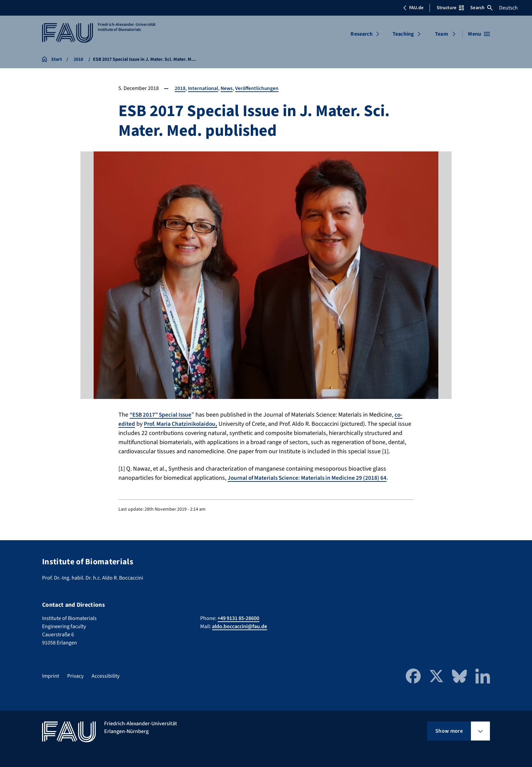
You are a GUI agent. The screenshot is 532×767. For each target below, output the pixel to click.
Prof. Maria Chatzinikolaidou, (182, 424)
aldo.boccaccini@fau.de (240, 626)
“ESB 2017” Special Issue (162, 415)
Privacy (75, 676)
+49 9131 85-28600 (238, 618)
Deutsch (508, 8)
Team (442, 34)
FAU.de (413, 8)
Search (481, 8)
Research (361, 34)
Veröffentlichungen (259, 88)
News (228, 88)
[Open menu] (479, 34)
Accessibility (106, 676)
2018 (180, 88)
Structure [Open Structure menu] (450, 8)
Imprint (51, 676)
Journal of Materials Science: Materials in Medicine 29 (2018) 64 (310, 478)
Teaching (403, 34)
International (203, 88)
